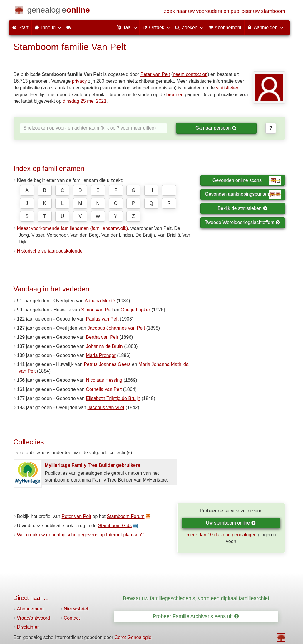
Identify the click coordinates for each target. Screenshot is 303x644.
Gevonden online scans (247, 181)
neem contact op (190, 74)
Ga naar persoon (216, 128)
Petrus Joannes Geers (107, 364)
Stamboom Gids (115, 526)
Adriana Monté (100, 301)
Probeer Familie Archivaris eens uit (196, 616)
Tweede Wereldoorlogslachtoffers (242, 222)
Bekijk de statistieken (242, 208)
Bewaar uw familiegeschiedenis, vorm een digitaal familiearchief (196, 598)
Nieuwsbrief (76, 609)
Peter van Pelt (155, 74)
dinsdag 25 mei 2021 (85, 101)
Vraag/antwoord (34, 618)
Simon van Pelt (97, 310)
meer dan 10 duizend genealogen (221, 535)
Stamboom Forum (125, 516)
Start (20, 28)
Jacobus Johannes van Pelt (116, 328)
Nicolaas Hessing (104, 380)
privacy (79, 81)
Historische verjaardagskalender (51, 251)
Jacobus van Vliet (106, 408)
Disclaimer (28, 627)
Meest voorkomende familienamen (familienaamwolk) (73, 228)
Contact (72, 618)
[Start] (59, 11)
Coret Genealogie (133, 637)
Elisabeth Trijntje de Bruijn (113, 398)
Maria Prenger (101, 355)
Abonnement (30, 609)
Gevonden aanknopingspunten (243, 195)
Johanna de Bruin (104, 346)
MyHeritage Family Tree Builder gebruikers (93, 465)
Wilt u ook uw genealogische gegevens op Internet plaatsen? (80, 535)
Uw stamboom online (231, 523)
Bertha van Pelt (102, 337)
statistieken (228, 88)
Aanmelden (265, 27)
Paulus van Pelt (102, 319)
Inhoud (47, 27)
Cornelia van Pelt (104, 389)
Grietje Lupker (136, 310)
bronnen (175, 95)
